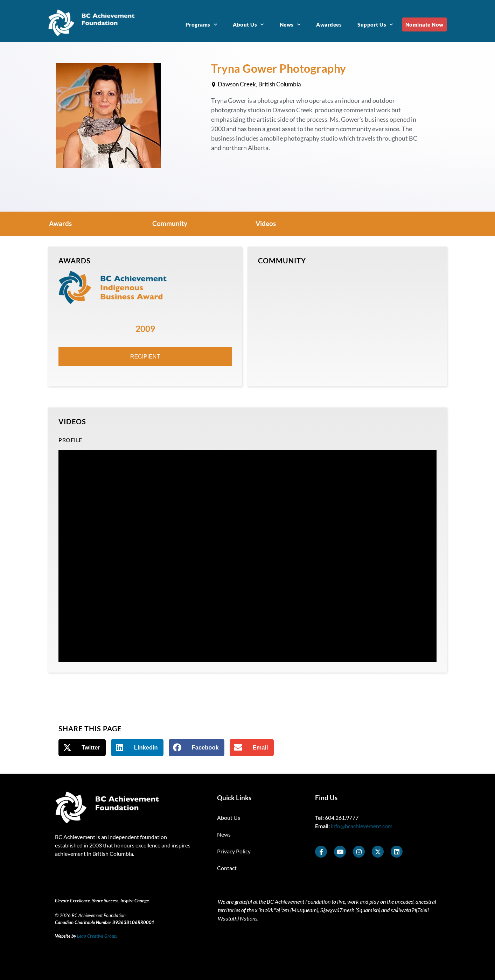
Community (170, 223)
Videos (266, 223)
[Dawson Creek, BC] (347, 324)
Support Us (375, 25)
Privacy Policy (234, 851)
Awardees (329, 24)
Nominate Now (424, 24)
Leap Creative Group (97, 936)
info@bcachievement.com (362, 826)
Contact (227, 868)
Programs (201, 25)
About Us (248, 25)
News (290, 25)
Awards (60, 223)
